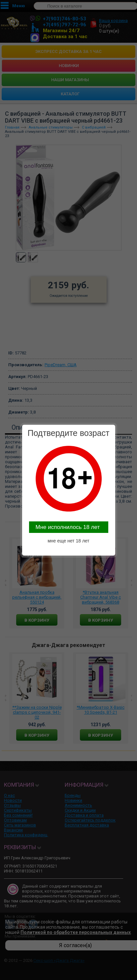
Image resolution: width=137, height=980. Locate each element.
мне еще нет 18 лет (68, 541)
